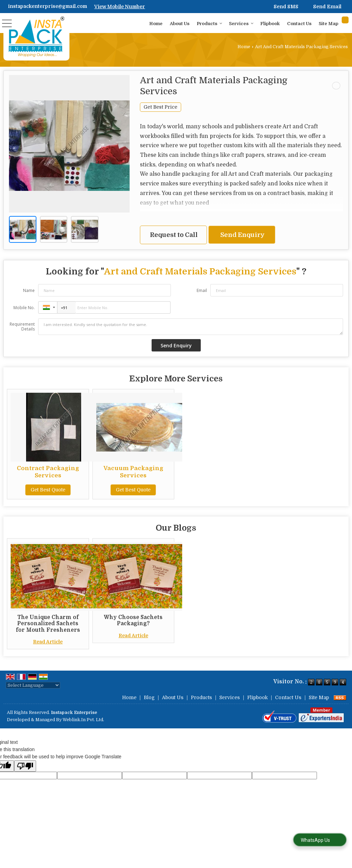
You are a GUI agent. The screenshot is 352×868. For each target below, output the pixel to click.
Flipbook (270, 24)
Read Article (48, 642)
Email (202, 290)
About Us (180, 24)
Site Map (328, 24)
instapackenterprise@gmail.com (47, 6)
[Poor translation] (25, 766)
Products (210, 24)
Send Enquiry (243, 235)
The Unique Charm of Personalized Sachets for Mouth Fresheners (48, 624)
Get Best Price (161, 107)
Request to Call (174, 235)
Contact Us (299, 24)
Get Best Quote (48, 490)
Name (29, 290)
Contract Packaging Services (48, 472)
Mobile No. (24, 308)
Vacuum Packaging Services (133, 472)
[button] (120, 7)
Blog (149, 697)
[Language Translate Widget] (33, 685)
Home (156, 24)
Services (241, 24)
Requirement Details (22, 327)
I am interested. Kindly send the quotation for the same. (191, 327)
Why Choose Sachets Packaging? (133, 620)
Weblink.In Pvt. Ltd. (83, 720)
